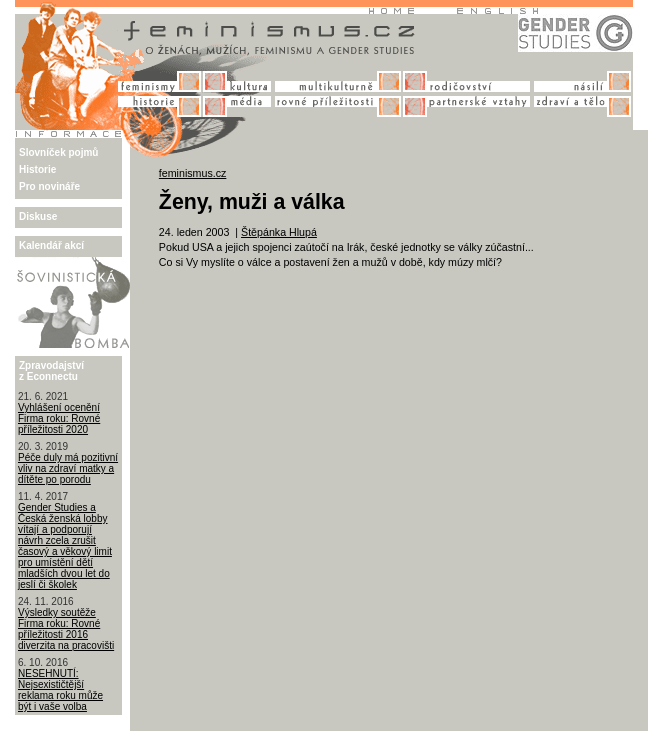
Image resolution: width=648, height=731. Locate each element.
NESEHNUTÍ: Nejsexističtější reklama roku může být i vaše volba (60, 690)
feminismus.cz (193, 173)
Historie (37, 169)
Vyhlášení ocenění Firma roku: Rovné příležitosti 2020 (59, 418)
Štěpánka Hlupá (279, 232)
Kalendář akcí (51, 245)
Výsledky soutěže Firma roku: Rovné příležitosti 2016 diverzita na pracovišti (66, 629)
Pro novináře (49, 186)
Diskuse (38, 216)
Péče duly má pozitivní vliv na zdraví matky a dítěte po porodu (68, 468)
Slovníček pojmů (58, 152)
